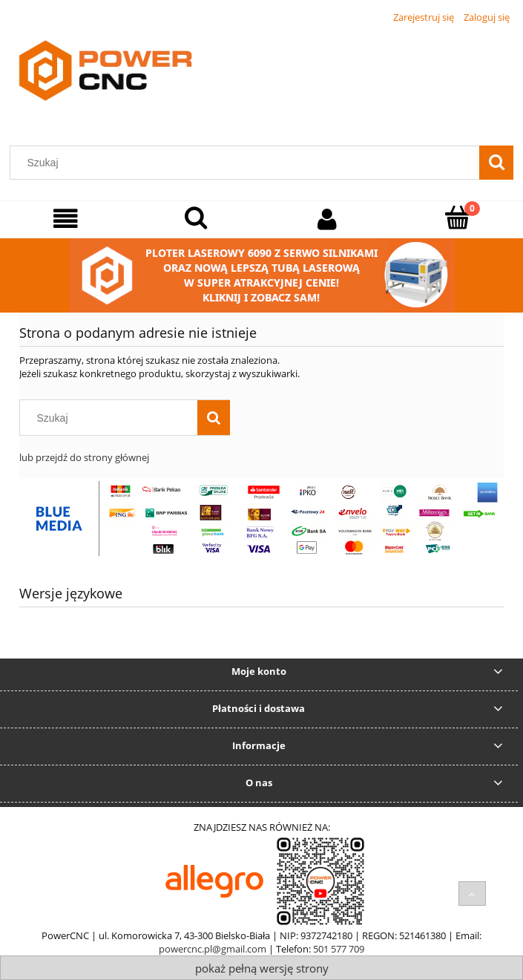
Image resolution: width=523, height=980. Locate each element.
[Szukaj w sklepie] (248, 163)
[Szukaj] (496, 163)
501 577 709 (339, 949)
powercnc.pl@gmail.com (213, 949)
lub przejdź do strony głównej (84, 457)
